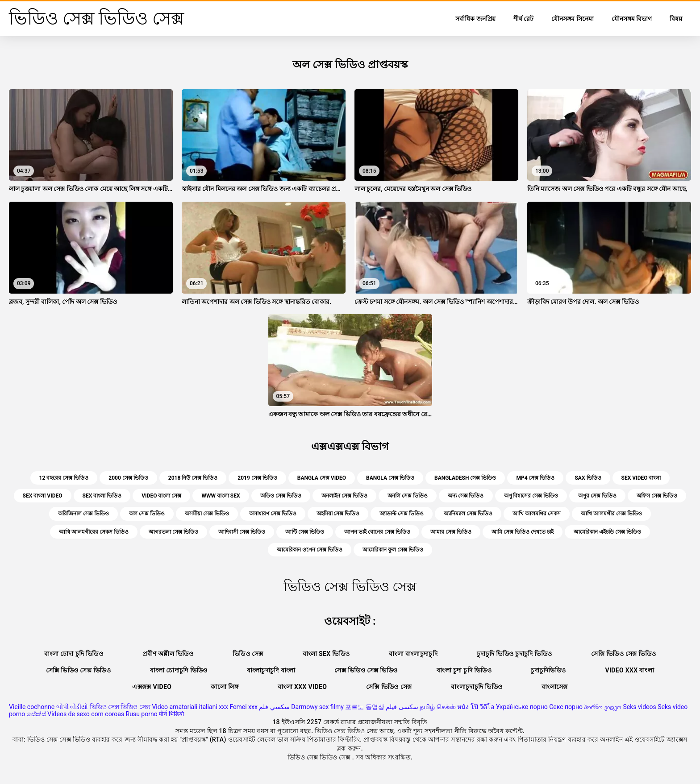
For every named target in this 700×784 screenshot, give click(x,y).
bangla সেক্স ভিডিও (390, 478)
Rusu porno (142, 714)
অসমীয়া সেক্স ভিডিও (207, 514)
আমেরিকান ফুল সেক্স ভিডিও (393, 550)
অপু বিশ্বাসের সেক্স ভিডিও (531, 496)
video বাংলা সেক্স (161, 496)
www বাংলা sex (221, 496)
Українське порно (522, 707)
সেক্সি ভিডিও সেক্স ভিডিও (623, 654)
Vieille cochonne (32, 707)
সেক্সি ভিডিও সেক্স (389, 687)
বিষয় (676, 19)
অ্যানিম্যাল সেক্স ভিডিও (468, 514)
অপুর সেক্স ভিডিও (597, 496)
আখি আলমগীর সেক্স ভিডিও (611, 514)
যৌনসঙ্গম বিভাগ (632, 19)
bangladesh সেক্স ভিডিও (465, 478)
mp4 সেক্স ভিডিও (535, 478)
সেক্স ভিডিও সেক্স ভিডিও (366, 670)
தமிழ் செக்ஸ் (437, 707)
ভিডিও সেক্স (248, 654)
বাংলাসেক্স (554, 687)
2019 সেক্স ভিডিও (257, 478)
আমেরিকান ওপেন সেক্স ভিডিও (310, 550)
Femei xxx (243, 707)
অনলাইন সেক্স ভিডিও (344, 496)
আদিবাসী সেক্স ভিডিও (242, 532)
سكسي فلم (274, 707)
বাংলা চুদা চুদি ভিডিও (464, 670)
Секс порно (566, 707)
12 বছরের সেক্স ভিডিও (64, 478)
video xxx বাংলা (629, 670)
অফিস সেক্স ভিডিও (657, 496)
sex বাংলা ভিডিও (102, 496)
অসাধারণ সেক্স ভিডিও (273, 514)
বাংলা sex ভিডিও (326, 654)
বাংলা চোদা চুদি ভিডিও (74, 654)
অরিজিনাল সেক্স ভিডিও (83, 514)
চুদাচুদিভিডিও (548, 670)
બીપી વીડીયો (72, 707)
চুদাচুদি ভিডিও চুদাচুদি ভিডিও (514, 654)
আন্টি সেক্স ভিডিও (305, 532)
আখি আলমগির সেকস (537, 514)
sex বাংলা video (43, 496)
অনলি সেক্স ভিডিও (408, 496)
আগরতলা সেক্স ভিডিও (173, 532)
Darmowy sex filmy (317, 707)
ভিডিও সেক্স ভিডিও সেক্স (120, 707)
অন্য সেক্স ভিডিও (466, 496)
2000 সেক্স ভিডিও (128, 478)
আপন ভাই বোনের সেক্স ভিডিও (377, 532)
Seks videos (639, 707)
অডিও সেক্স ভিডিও (281, 496)
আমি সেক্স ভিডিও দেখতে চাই (523, 532)
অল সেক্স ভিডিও (147, 514)
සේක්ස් (36, 714)
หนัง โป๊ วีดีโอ (476, 707)
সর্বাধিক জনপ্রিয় (475, 19)
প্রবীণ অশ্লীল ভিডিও (168, 654)
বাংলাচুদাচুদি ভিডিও (477, 687)
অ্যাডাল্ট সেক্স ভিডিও (402, 514)
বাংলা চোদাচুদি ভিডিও (179, 670)
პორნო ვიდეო (602, 707)
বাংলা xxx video (302, 687)
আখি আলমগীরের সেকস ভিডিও (94, 532)
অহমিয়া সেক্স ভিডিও (338, 514)
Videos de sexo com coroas (86, 714)
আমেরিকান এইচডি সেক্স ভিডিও (607, 532)
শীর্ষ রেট (523, 19)
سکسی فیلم (402, 707)
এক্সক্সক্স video (152, 687)
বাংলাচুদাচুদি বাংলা (271, 670)
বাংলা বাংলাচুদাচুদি (413, 654)
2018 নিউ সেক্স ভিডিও (193, 478)
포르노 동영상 (365, 707)
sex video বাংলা (641, 478)
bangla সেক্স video (322, 478)
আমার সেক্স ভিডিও (451, 532)
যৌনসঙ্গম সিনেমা (572, 19)
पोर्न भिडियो (171, 714)
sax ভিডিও (588, 478)
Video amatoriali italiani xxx (190, 707)
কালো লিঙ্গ (225, 687)
